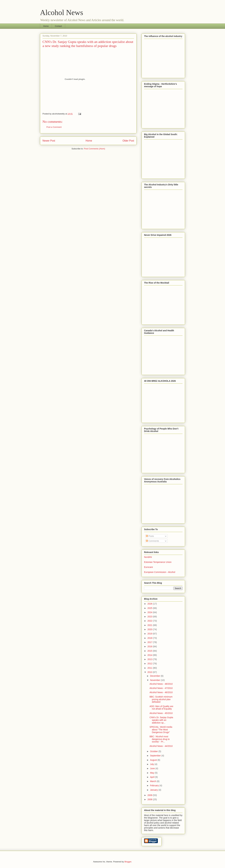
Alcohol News (62, 12)
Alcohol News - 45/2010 (161, 713)
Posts (150, 536)
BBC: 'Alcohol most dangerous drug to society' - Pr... (160, 739)
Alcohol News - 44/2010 (161, 746)
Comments (152, 541)
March (153, 781)
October (154, 751)
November (155, 680)
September (156, 756)
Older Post (128, 141)
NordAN (148, 557)
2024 (150, 612)
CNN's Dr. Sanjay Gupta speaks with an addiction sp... (161, 720)
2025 (150, 608)
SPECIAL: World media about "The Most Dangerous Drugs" (161, 730)
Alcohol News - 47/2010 (161, 688)
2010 (150, 672)
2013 (150, 659)
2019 (150, 634)
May (152, 773)
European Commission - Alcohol (160, 572)
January (154, 790)
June (153, 768)
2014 (150, 655)
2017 (150, 642)
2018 (150, 638)
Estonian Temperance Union (158, 562)
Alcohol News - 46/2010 (161, 692)
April (152, 777)
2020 (150, 629)
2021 (150, 625)
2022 (150, 621)
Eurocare (149, 567)
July (152, 764)
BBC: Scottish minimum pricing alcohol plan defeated (161, 699)
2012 (150, 664)
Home (46, 26)
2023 (150, 617)
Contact (58, 26)
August (154, 760)
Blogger (128, 862)
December (155, 676)
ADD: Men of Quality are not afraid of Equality (161, 708)
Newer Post (49, 141)
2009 (150, 795)
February (155, 785)
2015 (150, 651)
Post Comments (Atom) (94, 149)
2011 (150, 668)
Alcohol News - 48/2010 (161, 684)
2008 (150, 799)
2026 (150, 604)
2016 (150, 646)
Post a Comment (54, 127)
